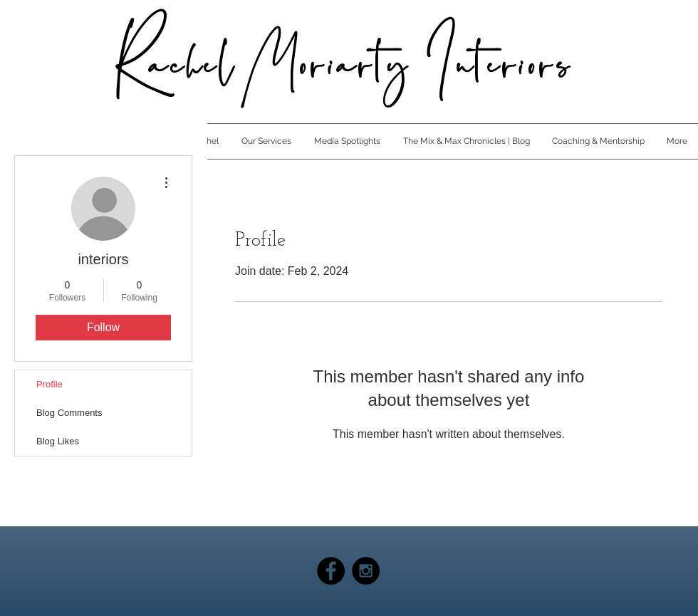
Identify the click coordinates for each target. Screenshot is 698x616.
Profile (50, 384)
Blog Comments (69, 413)
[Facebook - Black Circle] (331, 571)
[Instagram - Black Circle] (366, 571)
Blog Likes (58, 441)
